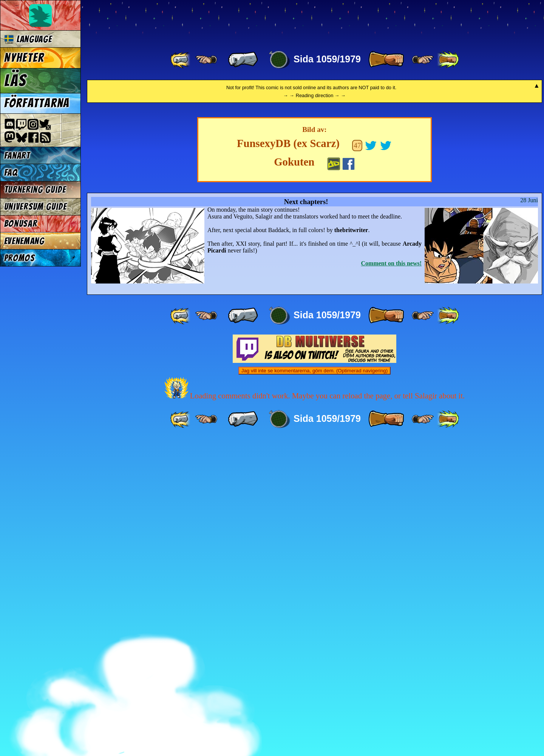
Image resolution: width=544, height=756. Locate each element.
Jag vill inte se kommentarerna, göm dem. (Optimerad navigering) (314, 687)
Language (28, 39)
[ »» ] (448, 60)
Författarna (37, 103)
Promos (20, 258)
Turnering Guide (35, 190)
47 (357, 461)
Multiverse (197, 21)
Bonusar (21, 224)
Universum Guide (36, 207)
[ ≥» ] (423, 60)
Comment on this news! (391, 579)
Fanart (17, 156)
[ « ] (243, 60)
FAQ (11, 173)
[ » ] (386, 60)
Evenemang (24, 241)
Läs (15, 81)
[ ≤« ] (206, 60)
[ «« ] (181, 60)
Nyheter (24, 58)
